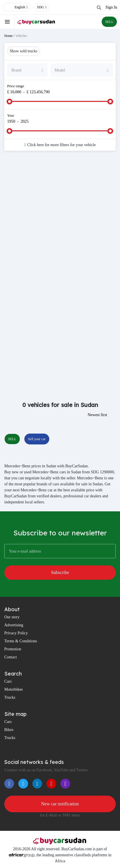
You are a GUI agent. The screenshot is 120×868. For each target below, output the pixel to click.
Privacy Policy (16, 633)
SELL (109, 22)
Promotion (13, 649)
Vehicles (21, 36)
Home (8, 36)
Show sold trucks (23, 51)
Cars (8, 681)
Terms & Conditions (21, 641)
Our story (12, 617)
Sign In (111, 7)
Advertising (14, 625)
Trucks (10, 697)
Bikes (9, 730)
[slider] (9, 102)
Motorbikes (14, 689)
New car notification (60, 804)
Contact (11, 657)
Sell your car (37, 439)
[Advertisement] (60, 221)
